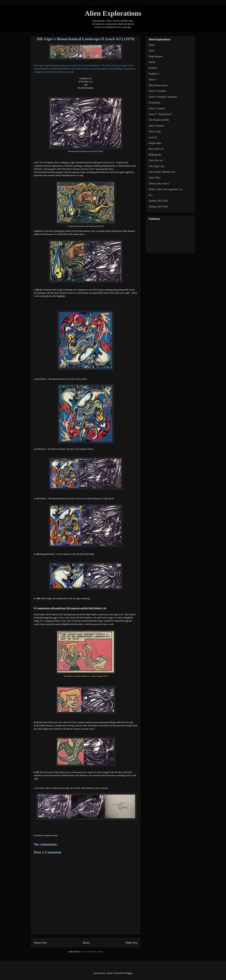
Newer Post (40, 943)
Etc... (151, 195)
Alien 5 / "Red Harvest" (160, 114)
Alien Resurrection (158, 85)
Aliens (152, 62)
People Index (155, 143)
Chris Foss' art (156, 160)
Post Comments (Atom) (92, 952)
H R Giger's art (86, 82)
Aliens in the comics (159, 184)
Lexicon (153, 137)
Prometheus (154, 103)
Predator (153, 68)
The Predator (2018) (159, 120)
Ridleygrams (155, 155)
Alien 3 (152, 80)
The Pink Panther (86, 88)
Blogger (129, 973)
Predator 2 (154, 74)
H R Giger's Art (156, 166)
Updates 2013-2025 (158, 201)
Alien (151, 51)
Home (86, 943)
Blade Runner (155, 56)
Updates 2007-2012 (158, 207)
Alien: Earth (155, 132)
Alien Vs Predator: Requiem (163, 97)
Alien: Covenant (157, 108)
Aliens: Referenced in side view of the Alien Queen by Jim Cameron (76, 788)
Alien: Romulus (157, 126)
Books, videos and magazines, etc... (166, 189)
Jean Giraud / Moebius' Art (162, 172)
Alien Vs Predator (158, 91)
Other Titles (155, 178)
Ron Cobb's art (156, 149)
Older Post (132, 943)
